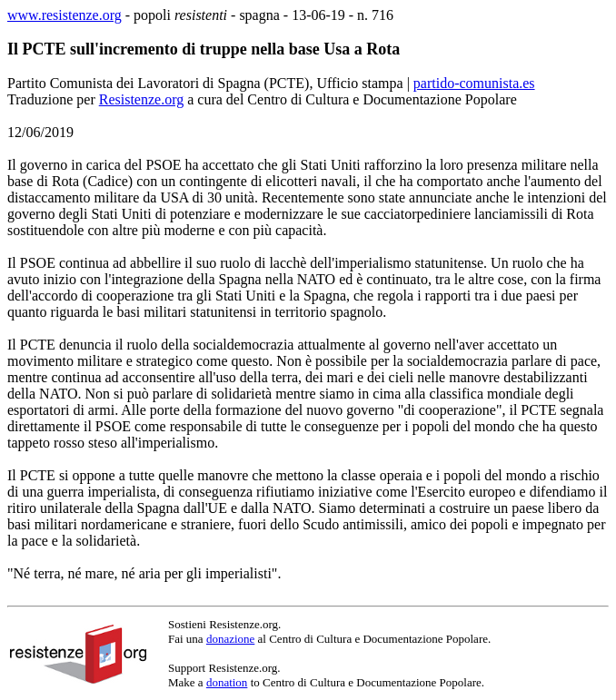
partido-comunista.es (474, 83)
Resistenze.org (141, 99)
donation (227, 682)
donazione (230, 639)
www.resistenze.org (65, 15)
